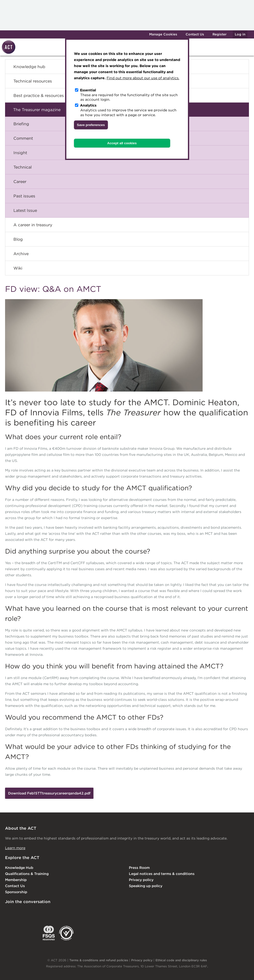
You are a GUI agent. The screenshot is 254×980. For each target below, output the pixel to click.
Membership (16, 880)
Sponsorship (16, 892)
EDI (66, 933)
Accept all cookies (122, 143)
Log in (240, 34)
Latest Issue (25, 210)
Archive (21, 254)
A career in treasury (33, 225)
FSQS (49, 933)
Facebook (50, 912)
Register (219, 34)
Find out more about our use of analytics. (143, 78)
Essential (88, 90)
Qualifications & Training (27, 874)
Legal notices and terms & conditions (162, 874)
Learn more (15, 848)
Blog (18, 239)
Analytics (88, 105)
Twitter (29, 912)
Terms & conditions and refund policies (99, 960)
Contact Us (195, 34)
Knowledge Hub (19, 868)
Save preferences (91, 125)
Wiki (18, 268)
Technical (23, 167)
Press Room (139, 868)
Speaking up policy (146, 886)
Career (20, 181)
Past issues (24, 196)
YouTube (70, 912)
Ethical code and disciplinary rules (181, 960)
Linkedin (9, 912)
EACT (13, 933)
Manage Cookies (163, 34)
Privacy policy (141, 880)
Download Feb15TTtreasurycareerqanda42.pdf (49, 793)
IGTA (32, 933)
